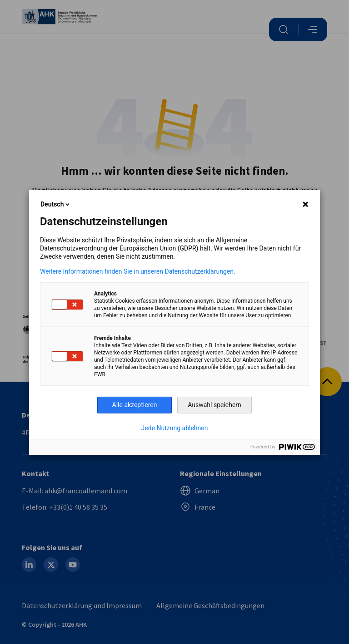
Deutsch (56, 204)
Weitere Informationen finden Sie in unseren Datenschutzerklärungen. (138, 271)
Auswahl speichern (214, 405)
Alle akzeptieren (135, 405)
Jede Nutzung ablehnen (175, 428)
